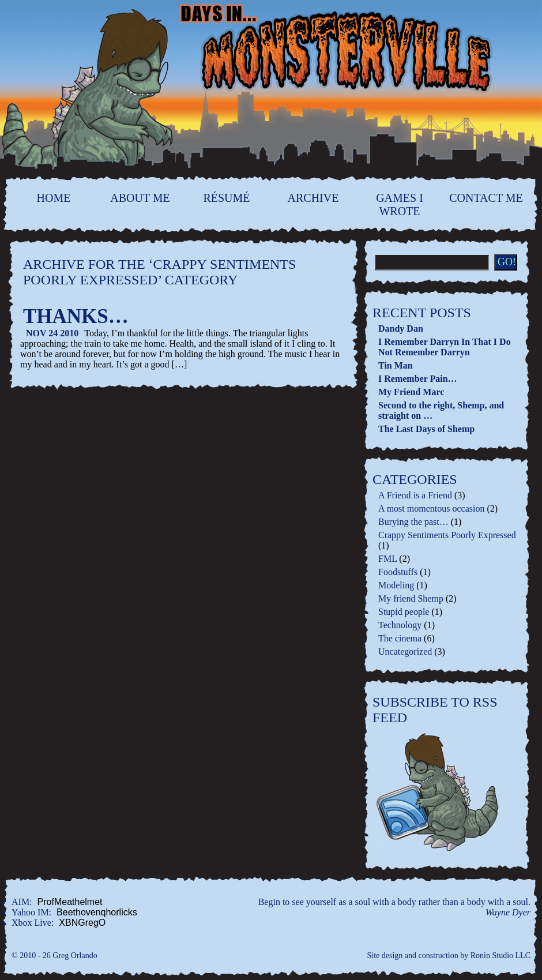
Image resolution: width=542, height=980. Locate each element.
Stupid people (404, 612)
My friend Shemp (411, 598)
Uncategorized (405, 652)
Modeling (396, 585)
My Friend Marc (411, 392)
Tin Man (396, 365)
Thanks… (76, 316)
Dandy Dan (401, 328)
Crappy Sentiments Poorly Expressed (447, 535)
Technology (400, 625)
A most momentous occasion (431, 508)
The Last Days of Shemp (426, 429)
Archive (313, 198)
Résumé (226, 198)
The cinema (400, 638)
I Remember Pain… (418, 379)
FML (387, 559)
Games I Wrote (400, 204)
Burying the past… (413, 522)
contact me (486, 198)
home (54, 198)
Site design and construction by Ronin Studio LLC (449, 955)
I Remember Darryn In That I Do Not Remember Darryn (445, 347)
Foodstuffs (398, 572)
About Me (140, 198)
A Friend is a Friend (415, 495)
